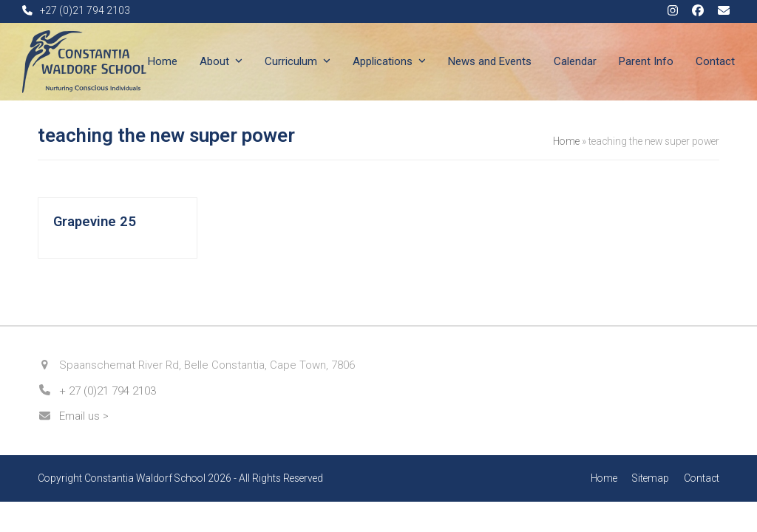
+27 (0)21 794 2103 (85, 10)
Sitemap (651, 478)
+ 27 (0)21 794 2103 (108, 391)
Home (566, 141)
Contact (702, 478)
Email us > (84, 416)
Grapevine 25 (95, 222)
